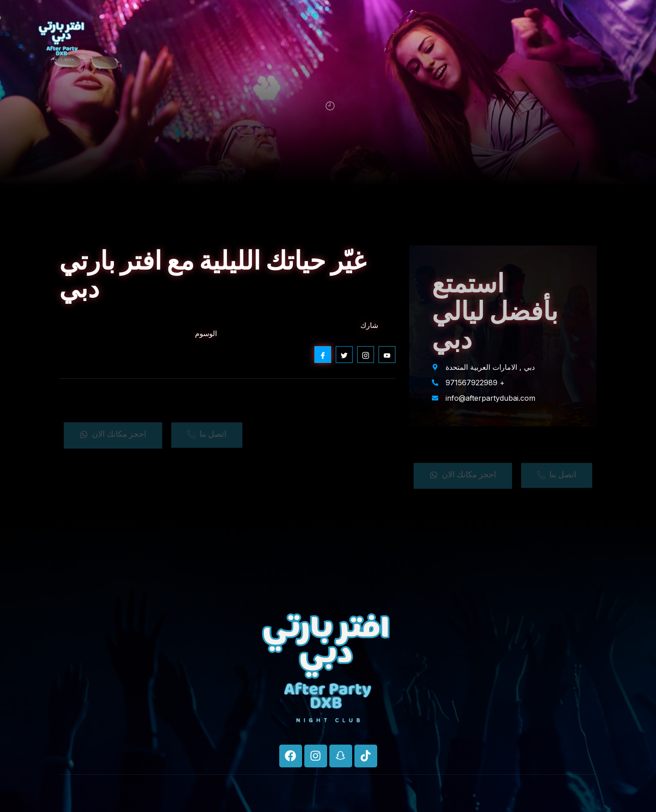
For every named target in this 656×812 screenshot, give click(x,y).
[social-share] (323, 355)
